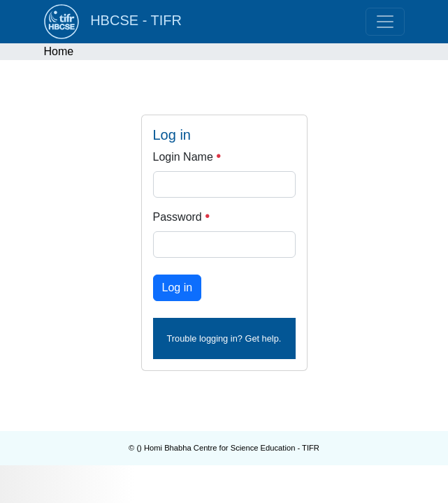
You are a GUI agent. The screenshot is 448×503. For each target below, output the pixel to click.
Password (182, 217)
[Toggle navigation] (385, 22)
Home (59, 51)
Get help (261, 338)
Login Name (187, 157)
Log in (178, 287)
